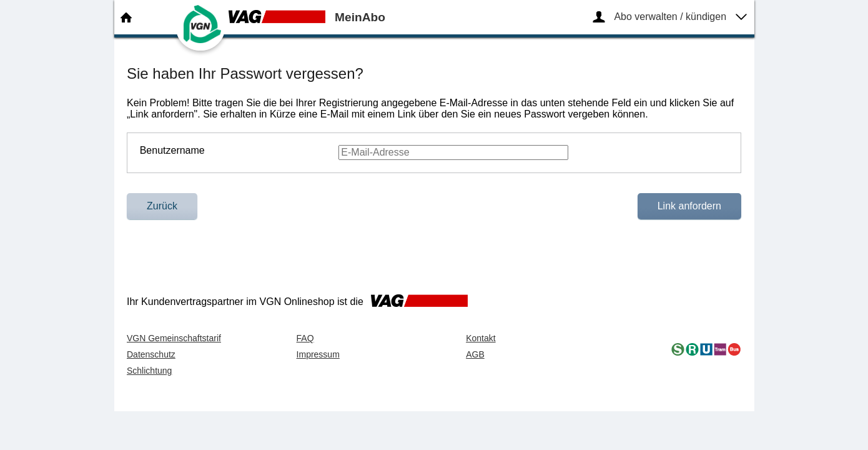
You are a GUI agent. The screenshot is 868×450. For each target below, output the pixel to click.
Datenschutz (151, 354)
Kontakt (481, 338)
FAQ (305, 338)
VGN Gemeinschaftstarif (174, 338)
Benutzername (172, 150)
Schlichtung (149, 371)
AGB (475, 354)
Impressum (318, 354)
